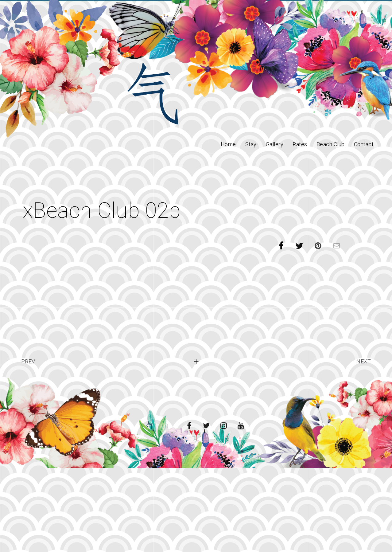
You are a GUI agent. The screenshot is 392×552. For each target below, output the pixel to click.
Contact (364, 144)
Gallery (275, 144)
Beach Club (331, 144)
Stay (251, 144)
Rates (300, 144)
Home (228, 144)
